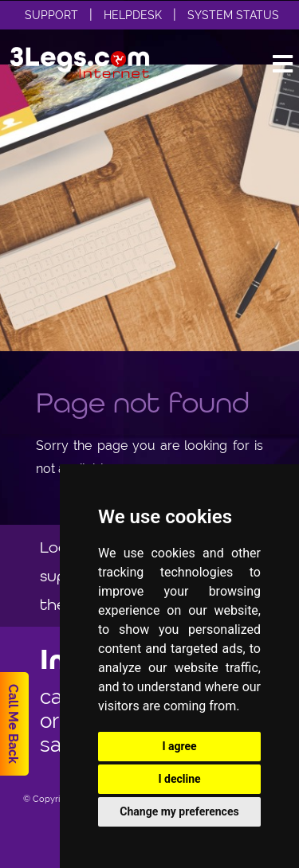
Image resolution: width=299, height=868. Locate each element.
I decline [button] (179, 779)
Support (51, 15)
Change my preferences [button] (179, 811)
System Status (233, 15)
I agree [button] (179, 746)
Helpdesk (133, 15)
